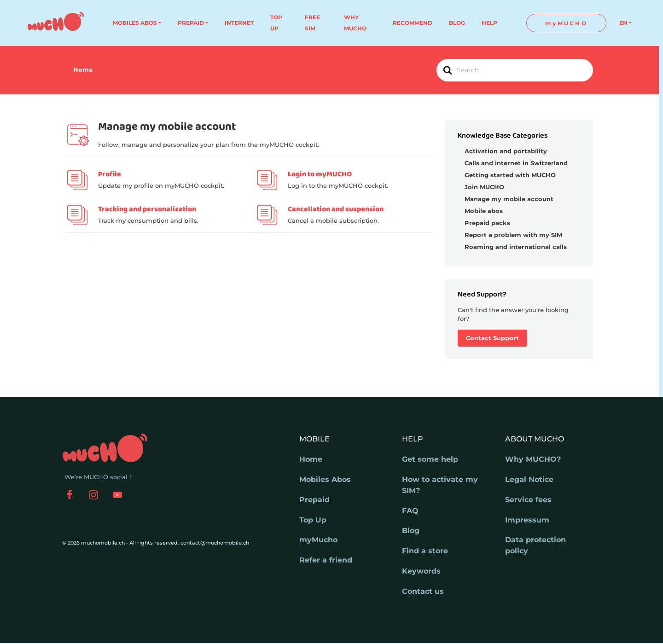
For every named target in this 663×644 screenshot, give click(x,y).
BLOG (457, 23)
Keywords (421, 571)
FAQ (410, 511)
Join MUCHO (484, 187)
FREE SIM (312, 23)
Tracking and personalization (147, 209)
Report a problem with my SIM (513, 235)
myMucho (318, 540)
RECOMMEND (413, 23)
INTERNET (239, 23)
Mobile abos (484, 211)
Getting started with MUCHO (510, 175)
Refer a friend (326, 560)
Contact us (423, 591)
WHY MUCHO (355, 23)
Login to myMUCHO (320, 174)
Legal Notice (529, 479)
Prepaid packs (487, 223)
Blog (411, 531)
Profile (110, 174)
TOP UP (276, 23)
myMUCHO (566, 23)
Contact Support (492, 338)
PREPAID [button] (191, 23)
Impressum (527, 520)
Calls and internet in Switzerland (516, 163)
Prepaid (314, 500)
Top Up (313, 520)
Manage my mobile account (509, 199)
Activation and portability (506, 151)
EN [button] (623, 23)
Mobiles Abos (325, 479)
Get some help (430, 459)
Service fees (528, 500)
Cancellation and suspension (336, 209)
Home (311, 459)
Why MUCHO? (533, 459)
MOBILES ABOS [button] (135, 23)
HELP (489, 23)
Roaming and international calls (516, 247)
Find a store (425, 551)
